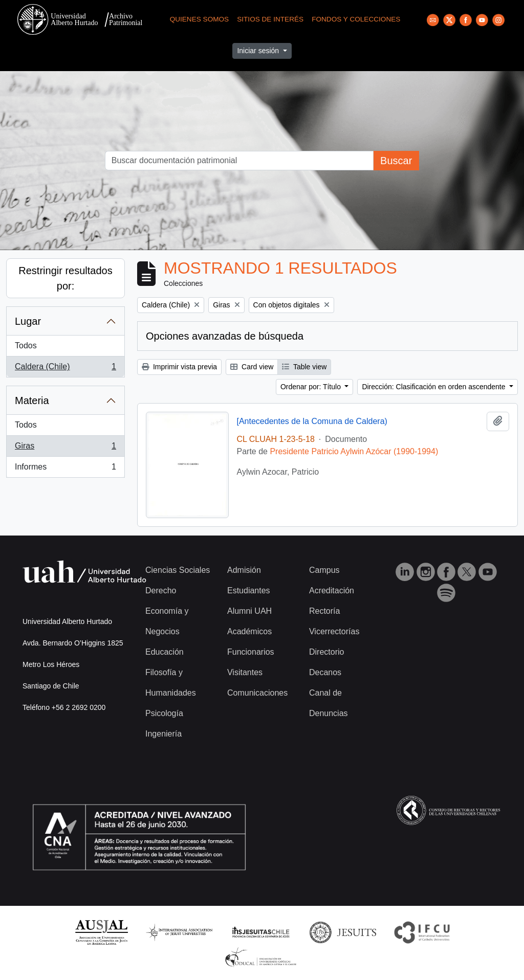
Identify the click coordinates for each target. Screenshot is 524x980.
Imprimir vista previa (179, 367)
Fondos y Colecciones (356, 19)
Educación (165, 652)
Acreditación (332, 591)
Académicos (249, 631)
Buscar (396, 161)
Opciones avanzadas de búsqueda (225, 336)
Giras (65, 448)
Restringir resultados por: (65, 278)
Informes (65, 469)
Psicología (164, 713)
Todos (26, 346)
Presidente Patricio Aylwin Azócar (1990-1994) (354, 451)
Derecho (161, 591)
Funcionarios (251, 652)
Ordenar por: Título (312, 387)
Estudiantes (249, 591)
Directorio (326, 652)
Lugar (28, 321)
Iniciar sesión (259, 51)
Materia (32, 400)
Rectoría (324, 611)
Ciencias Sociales (178, 570)
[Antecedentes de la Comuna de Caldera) (312, 421)
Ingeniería (163, 734)
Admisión (244, 570)
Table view (304, 367)
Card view (252, 367)
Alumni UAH (249, 611)
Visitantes (245, 672)
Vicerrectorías (334, 631)
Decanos (325, 672)
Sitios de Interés (270, 19)
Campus (324, 570)
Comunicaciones (257, 693)
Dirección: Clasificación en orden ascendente (434, 387)
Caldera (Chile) (65, 369)
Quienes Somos (200, 19)
